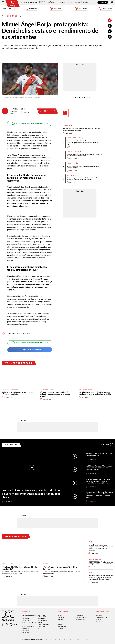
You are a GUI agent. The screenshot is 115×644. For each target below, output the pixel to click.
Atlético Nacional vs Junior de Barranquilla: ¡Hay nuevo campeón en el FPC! (83, 167)
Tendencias (70, 2)
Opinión (78, 2)
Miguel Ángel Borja (14, 334)
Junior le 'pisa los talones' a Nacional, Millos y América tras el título (18, 393)
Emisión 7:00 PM (81, 8)
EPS (90, 542)
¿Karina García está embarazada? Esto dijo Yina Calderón (61, 568)
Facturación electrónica (42, 616)
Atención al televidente (26, 620)
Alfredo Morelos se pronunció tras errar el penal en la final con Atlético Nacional (82, 129)
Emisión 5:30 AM (32, 8)
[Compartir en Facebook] (110, 26)
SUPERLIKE (99, 620)
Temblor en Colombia (74, 151)
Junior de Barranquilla (10, 389)
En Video (11, 445)
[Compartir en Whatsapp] (110, 37)
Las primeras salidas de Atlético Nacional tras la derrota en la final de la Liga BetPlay (95, 393)
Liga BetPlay (71, 163)
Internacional (33, 2)
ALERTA (60, 624)
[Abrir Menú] (3, 2)
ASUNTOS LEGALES (81, 617)
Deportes (12, 16)
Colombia (24, 2)
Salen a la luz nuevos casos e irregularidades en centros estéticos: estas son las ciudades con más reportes (101, 548)
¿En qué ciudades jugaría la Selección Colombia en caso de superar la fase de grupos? (55, 394)
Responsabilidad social (29, 615)
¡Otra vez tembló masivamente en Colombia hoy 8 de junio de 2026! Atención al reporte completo (84, 155)
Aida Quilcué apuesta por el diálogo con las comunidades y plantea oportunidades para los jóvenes (98, 481)
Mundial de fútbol (46, 389)
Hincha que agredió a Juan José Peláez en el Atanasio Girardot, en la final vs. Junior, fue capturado (82, 179)
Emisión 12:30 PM (56, 8)
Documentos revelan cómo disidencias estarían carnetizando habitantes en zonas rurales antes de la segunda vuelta (82, 142)
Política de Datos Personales (53, 640)
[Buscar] (112, 2)
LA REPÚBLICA (79, 615)
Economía (62, 2)
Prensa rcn (25, 629)
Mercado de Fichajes (86, 389)
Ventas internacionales (43, 623)
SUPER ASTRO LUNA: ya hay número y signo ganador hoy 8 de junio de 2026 (101, 563)
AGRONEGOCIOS (80, 620)
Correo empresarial (28, 626)
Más (107, 445)
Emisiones (7, 8)
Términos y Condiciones (84, 640)
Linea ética (41, 626)
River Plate (27, 334)
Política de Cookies (69, 640)
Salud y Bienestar (51, 2)
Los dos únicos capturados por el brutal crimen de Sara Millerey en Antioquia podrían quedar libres (32, 494)
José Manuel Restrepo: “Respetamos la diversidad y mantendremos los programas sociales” (99, 468)
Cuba (90, 573)
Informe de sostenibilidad (42, 620)
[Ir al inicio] (13, 4)
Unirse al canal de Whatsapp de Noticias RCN (30, 123)
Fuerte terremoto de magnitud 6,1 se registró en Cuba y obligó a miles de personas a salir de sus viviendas (101, 577)
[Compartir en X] (110, 31)
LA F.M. (60, 622)
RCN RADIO (61, 620)
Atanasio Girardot (73, 175)
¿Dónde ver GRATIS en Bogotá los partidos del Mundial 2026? (19, 568)
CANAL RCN (103, 2)
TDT (68, 615)
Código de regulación (29, 623)
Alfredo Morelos (68, 126)
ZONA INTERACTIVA (101, 617)
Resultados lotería (95, 559)
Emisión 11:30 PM (106, 8)
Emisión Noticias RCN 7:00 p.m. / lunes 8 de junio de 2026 (99, 454)
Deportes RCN (42, 2)
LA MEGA (60, 629)
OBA (39, 629)
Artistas (46, 564)
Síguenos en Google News (30, 350)
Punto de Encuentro (85, 2)
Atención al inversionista (26, 632)
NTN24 (60, 615)
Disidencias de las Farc (74, 138)
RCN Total (61, 617)
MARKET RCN (99, 622)
